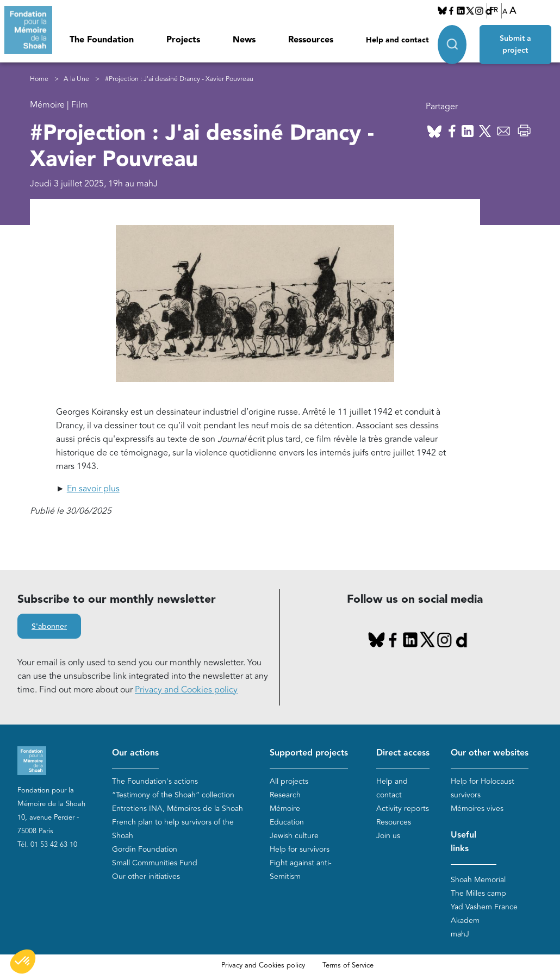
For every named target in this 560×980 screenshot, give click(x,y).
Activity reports (403, 809)
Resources (394, 822)
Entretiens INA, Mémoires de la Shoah (178, 809)
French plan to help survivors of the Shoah (173, 829)
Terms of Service (348, 965)
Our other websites (490, 753)
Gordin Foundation (145, 849)
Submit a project (515, 45)
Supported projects (309, 753)
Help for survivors (300, 849)
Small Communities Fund (155, 863)
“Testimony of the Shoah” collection (173, 795)
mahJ (460, 934)
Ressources (311, 40)
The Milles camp (478, 893)
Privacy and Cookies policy (186, 690)
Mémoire (285, 809)
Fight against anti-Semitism (301, 870)
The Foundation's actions (155, 781)
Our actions (135, 753)
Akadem (465, 920)
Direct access (403, 753)
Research (285, 795)
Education (287, 822)
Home (39, 79)
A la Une (76, 79)
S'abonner (49, 627)
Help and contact (397, 40)
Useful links (463, 842)
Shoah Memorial (478, 880)
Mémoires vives (477, 809)
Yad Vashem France (484, 907)
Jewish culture (294, 836)
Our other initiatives (146, 876)
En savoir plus (93, 489)
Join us (388, 836)
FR (494, 10)
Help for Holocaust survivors (483, 788)
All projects (289, 781)
